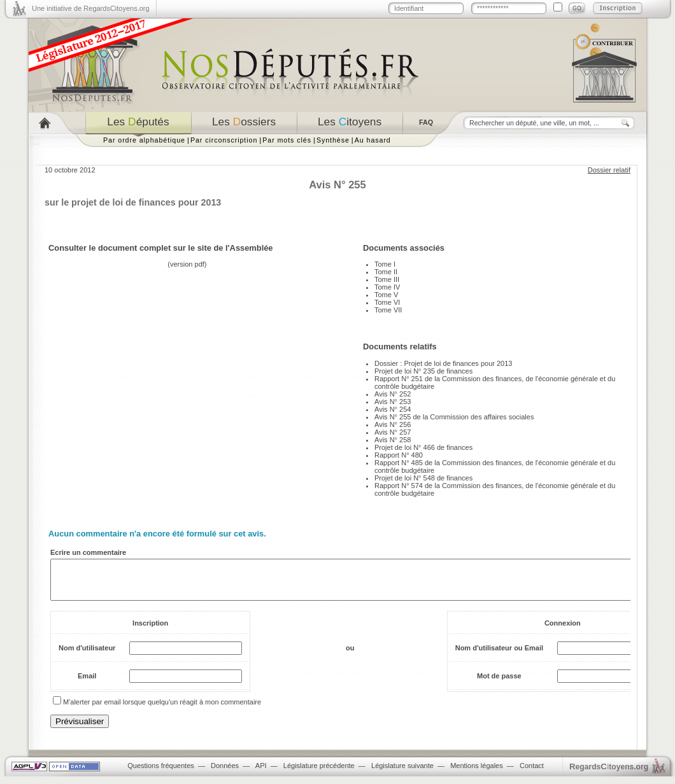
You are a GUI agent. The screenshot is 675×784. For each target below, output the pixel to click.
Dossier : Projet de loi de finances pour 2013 (443, 363)
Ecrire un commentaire (88, 552)
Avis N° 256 (393, 424)
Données (225, 773)
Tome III (387, 279)
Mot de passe (499, 683)
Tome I (385, 264)
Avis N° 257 (393, 432)
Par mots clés (287, 140)
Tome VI (387, 302)
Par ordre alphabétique (144, 140)
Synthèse (333, 140)
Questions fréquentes (161, 773)
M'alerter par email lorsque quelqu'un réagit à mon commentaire (162, 710)
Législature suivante (402, 773)
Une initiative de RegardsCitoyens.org (91, 8)
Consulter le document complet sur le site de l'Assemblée (161, 248)
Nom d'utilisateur (87, 655)
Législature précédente (319, 773)
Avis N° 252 (393, 394)
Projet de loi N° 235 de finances (423, 371)
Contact (532, 773)
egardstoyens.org (609, 774)
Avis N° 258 (393, 440)
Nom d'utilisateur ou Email (499, 655)
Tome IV (387, 287)
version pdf (187, 264)
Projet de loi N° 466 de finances (423, 447)
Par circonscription (224, 140)
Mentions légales (477, 773)
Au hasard (373, 140)
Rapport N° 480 (399, 455)
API (261, 773)
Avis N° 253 (393, 402)
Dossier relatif (609, 170)
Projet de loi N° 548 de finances (423, 478)
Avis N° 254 (393, 409)
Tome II (386, 272)
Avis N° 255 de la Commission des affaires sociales (454, 417)
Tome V (386, 295)
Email (87, 683)
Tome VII (388, 310)
